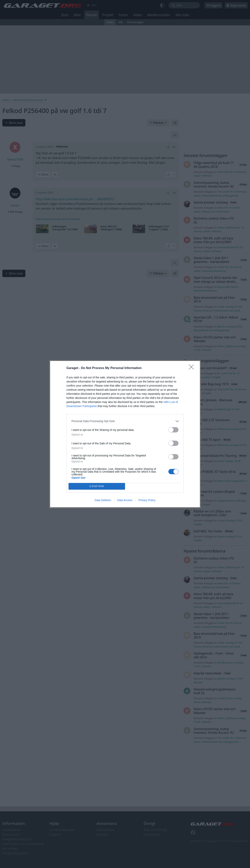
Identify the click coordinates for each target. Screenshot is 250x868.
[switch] (173, 430)
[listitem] (125, 421)
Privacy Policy (147, 500)
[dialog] (125, 434)
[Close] (193, 368)
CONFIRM (97, 486)
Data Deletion (103, 500)
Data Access (125, 500)
